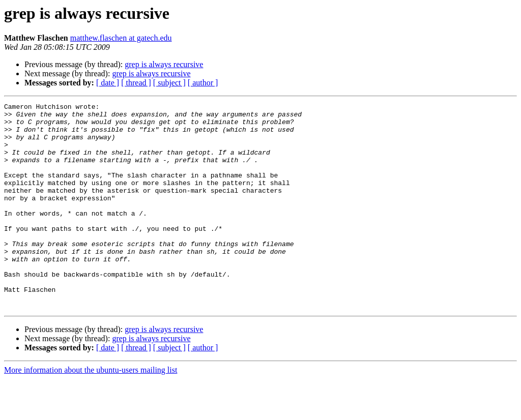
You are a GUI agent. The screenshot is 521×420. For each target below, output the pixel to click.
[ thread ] (136, 83)
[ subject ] (169, 83)
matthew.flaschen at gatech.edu (121, 38)
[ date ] (108, 83)
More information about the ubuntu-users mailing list (91, 411)
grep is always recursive (164, 64)
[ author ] (203, 83)
